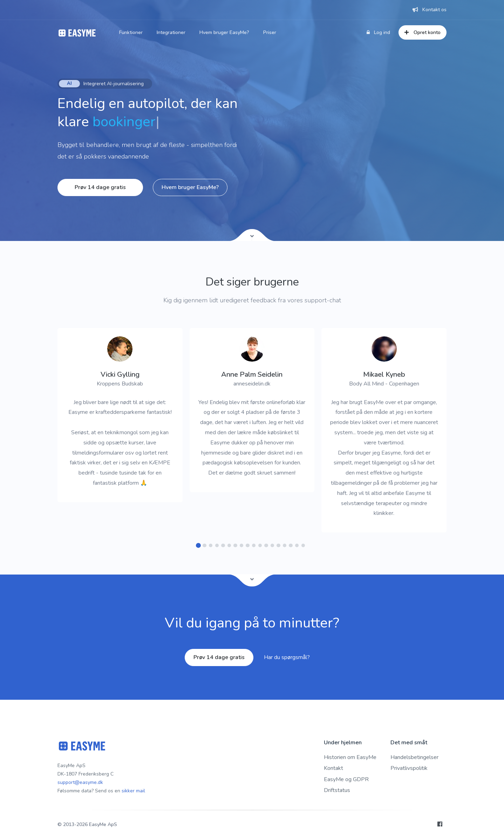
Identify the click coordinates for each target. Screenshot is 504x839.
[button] (199, 546)
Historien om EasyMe (350, 757)
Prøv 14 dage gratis (100, 187)
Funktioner (131, 32)
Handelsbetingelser (414, 757)
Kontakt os (430, 10)
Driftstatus (337, 790)
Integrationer (171, 32)
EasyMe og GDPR (346, 779)
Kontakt (333, 768)
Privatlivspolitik (409, 768)
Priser (270, 32)
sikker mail (133, 791)
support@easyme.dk (80, 782)
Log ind (378, 32)
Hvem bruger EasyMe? (224, 32)
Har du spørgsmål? (287, 657)
